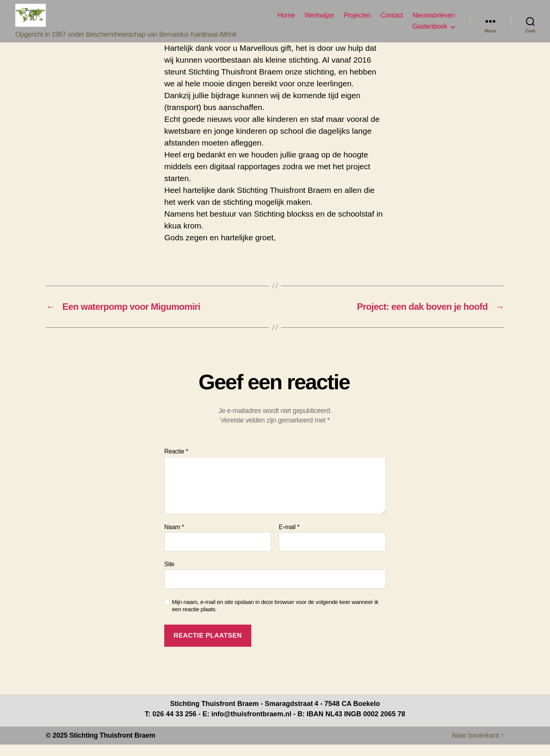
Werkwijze (319, 21)
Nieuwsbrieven (434, 21)
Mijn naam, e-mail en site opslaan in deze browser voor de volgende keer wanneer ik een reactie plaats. (275, 617)
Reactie (176, 463)
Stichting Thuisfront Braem (112, 747)
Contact (392, 21)
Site (169, 575)
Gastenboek (430, 32)
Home (286, 21)
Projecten (357, 21)
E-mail (289, 538)
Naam (174, 538)
